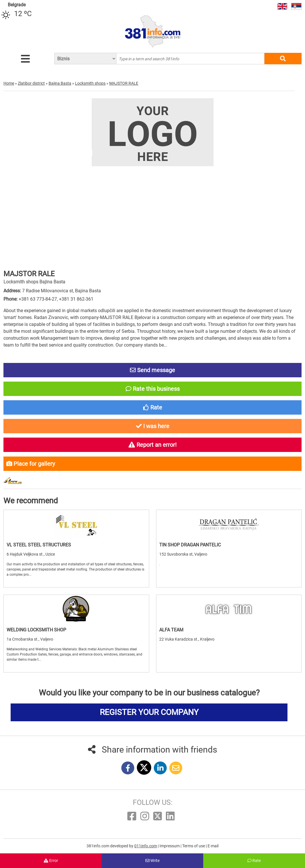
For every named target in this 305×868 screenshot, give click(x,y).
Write (152, 861)
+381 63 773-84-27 (38, 299)
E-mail (213, 846)
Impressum (170, 846)
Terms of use (194, 846)
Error (51, 861)
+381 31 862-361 (76, 299)
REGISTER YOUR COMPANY (149, 712)
